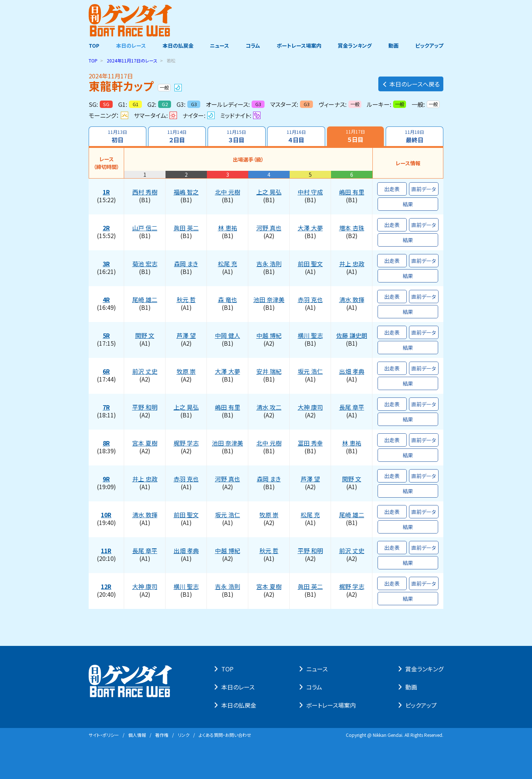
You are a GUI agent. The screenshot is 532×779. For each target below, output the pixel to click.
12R (106, 587)
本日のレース (131, 45)
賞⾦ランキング (424, 669)
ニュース (219, 45)
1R (106, 192)
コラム (253, 45)
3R (106, 264)
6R (106, 372)
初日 (117, 136)
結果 (408, 204)
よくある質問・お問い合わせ (225, 735)
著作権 (162, 735)
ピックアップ (429, 45)
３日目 (236, 136)
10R (106, 515)
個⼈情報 (137, 735)
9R (106, 479)
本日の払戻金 (178, 45)
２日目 (177, 136)
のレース (132, 60)
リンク (184, 735)
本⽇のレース (238, 687)
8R (106, 443)
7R (106, 407)
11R (106, 551)
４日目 (296, 136)
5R (106, 336)
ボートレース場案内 (299, 45)
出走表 (392, 189)
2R (106, 228)
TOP (94, 45)
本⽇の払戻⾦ (239, 705)
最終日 (415, 136)
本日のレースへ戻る (411, 84)
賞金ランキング (355, 45)
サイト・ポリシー (104, 735)
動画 (393, 45)
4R (106, 300)
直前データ (424, 189)
